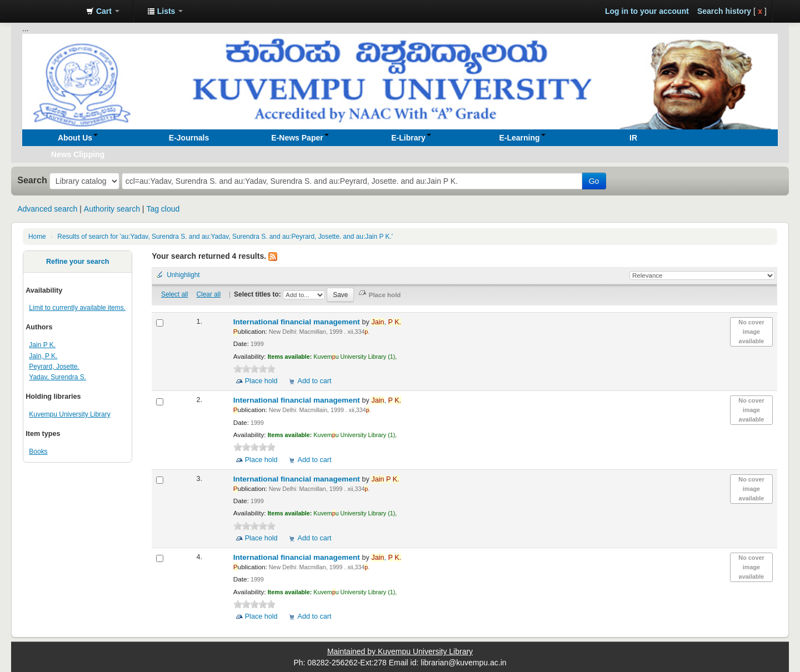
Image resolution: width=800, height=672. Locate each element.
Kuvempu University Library (69, 414)
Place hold (261, 381)
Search (32, 180)
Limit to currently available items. (77, 308)
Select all (174, 294)
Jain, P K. (43, 356)
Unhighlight (183, 275)
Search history (724, 11)
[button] (103, 11)
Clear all (209, 294)
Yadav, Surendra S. (57, 377)
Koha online (50, 11)
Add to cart (315, 381)
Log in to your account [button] (647, 11)
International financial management (298, 322)
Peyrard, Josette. (54, 367)
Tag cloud (163, 209)
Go (594, 181)
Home (37, 237)
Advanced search (47, 209)
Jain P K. (42, 345)
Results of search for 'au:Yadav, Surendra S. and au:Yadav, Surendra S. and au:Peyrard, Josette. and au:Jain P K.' (225, 237)
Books (38, 452)
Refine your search (77, 262)
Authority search (112, 209)
